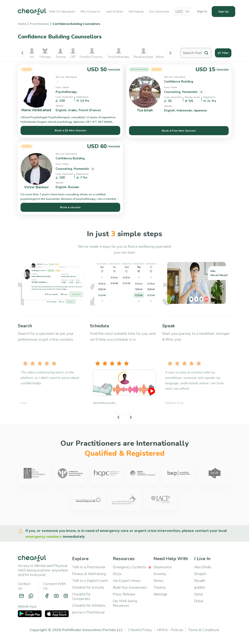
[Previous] (22, 53)
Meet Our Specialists (62, 12)
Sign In (202, 12)
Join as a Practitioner (89, 612)
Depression (163, 567)
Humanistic (190, 92)
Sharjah (200, 574)
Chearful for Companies (81, 596)
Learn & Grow (114, 12)
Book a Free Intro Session (179, 131)
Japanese (201, 111)
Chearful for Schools (88, 587)
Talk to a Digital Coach (90, 580)
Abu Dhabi (203, 567)
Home (22, 24)
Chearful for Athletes (89, 605)
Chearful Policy (140, 630)
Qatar (199, 594)
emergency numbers (44, 536)
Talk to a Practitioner (89, 567)
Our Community (159, 12)
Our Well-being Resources (125, 603)
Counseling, (173, 92)
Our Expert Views (127, 580)
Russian (74, 187)
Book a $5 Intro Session (70, 130)
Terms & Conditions (204, 630)
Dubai (199, 601)
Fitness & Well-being (89, 574)
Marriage (160, 594)
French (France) (90, 110)
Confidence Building (71, 82)
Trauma (159, 587)
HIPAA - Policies (170, 630)
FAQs (117, 574)
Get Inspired (136, 12)
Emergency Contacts (132, 567)
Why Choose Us (90, 12)
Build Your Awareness (130, 587)
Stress (158, 580)
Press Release (124, 594)
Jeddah (200, 587)
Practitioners (39, 24)
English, (62, 110)
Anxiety (160, 574)
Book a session (70, 207)
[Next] (170, 53)
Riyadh (200, 580)
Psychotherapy (67, 92)
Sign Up (223, 12)
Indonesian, (185, 111)
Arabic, (73, 110)
